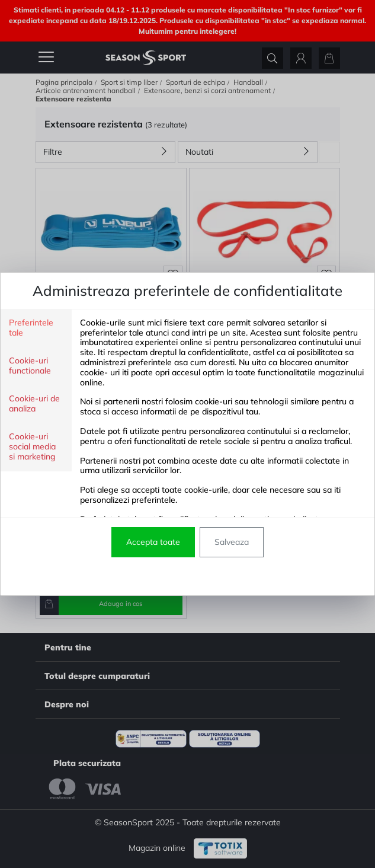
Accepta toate (153, 542)
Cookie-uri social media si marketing (32, 447)
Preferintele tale (31, 328)
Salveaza (232, 542)
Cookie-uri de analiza (34, 404)
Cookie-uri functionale (30, 366)
